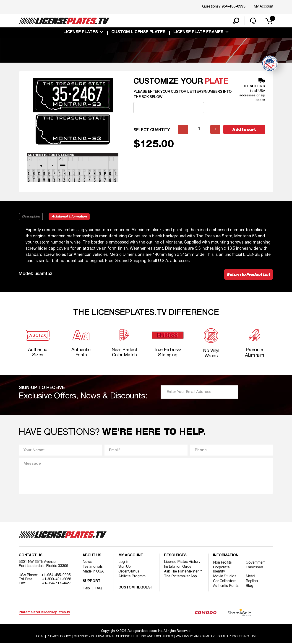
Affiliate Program (132, 577)
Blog (250, 587)
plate (217, 82)
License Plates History (182, 563)
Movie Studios (225, 577)
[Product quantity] (199, 130)
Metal (251, 577)
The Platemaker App (180, 577)
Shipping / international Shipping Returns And (124, 637)
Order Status (129, 572)
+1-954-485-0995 (56, 576)
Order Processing (238, 637)
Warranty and (196, 637)
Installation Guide (178, 567)
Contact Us (31, 556)
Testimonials (93, 567)
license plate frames (198, 32)
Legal (39, 637)
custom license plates (138, 32)
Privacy (59, 637)
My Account (263, 7)
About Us (92, 556)
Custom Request (136, 588)
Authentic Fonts (226, 587)
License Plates (81, 32)
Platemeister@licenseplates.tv (44, 613)
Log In (123, 563)
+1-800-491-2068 (57, 580)
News (87, 563)
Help (86, 589)
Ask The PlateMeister (183, 572)
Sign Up (125, 567)
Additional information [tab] (69, 217)
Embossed (254, 568)
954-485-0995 (233, 7)
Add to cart (244, 130)
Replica (252, 582)
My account (131, 556)
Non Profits (222, 563)
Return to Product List (249, 275)
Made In (93, 572)
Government (256, 563)
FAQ (98, 589)
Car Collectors (225, 582)
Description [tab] (31, 217)
